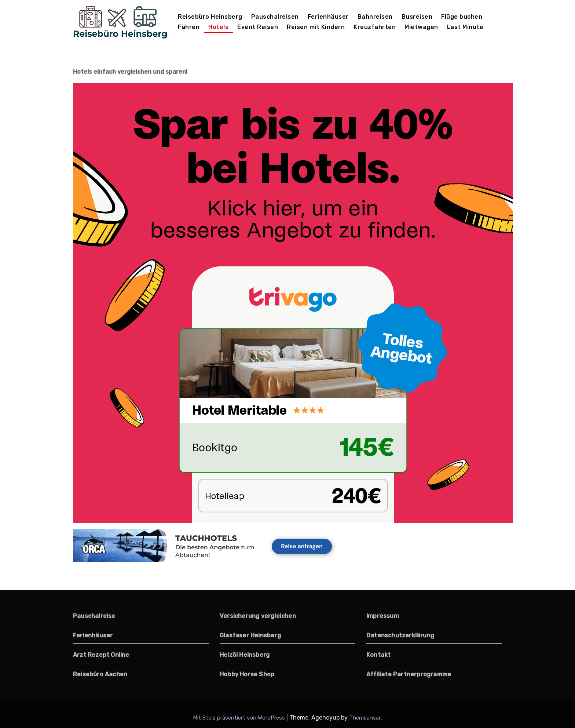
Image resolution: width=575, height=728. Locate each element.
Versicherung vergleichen (258, 616)
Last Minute (465, 27)
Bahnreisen (375, 17)
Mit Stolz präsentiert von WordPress (240, 718)
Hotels (218, 27)
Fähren (189, 27)
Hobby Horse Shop (247, 674)
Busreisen (417, 17)
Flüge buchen (462, 17)
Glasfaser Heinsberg (250, 635)
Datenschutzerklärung (400, 635)
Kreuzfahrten (375, 27)
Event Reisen (258, 27)
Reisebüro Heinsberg (210, 17)
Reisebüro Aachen (100, 674)
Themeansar (365, 718)
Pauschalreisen (275, 17)
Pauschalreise (94, 616)
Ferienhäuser (328, 17)
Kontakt (378, 655)
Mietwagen (421, 27)
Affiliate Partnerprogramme (409, 674)
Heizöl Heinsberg (245, 655)
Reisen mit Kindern (316, 27)
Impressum (383, 616)
